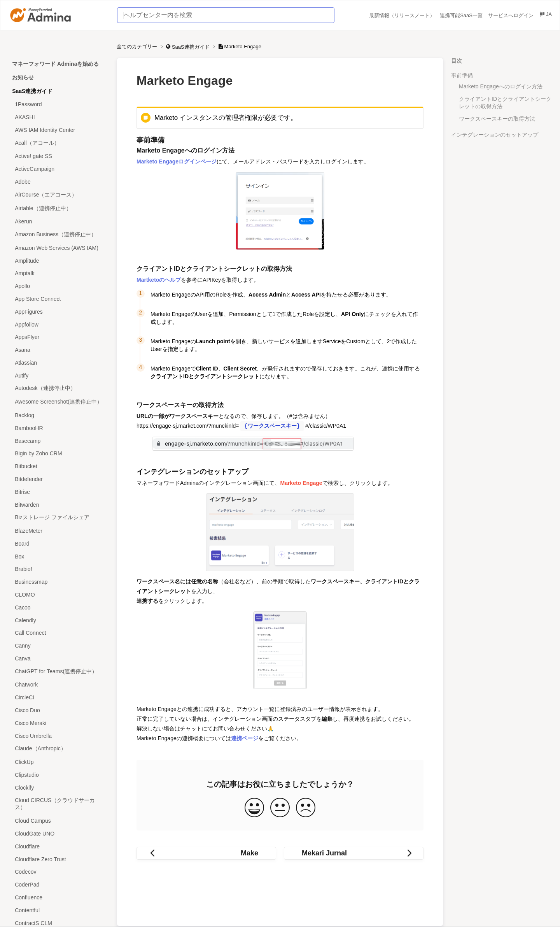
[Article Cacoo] (58, 607)
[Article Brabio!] (58, 569)
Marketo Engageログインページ (177, 162)
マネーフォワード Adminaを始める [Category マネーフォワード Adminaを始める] (55, 64)
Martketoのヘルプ (159, 280)
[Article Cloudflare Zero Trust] (58, 859)
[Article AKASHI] (58, 117)
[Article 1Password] (58, 104)
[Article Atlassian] (58, 363)
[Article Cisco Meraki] (58, 723)
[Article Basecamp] (58, 441)
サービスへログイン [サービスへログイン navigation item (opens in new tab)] (512, 15)
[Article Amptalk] (58, 273)
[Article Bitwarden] (58, 505)
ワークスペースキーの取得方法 (497, 119)
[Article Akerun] (58, 222)
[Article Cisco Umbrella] (58, 736)
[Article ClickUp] (58, 762)
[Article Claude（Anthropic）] (58, 749)
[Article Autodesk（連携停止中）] (58, 389)
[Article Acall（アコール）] (58, 143)
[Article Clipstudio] (58, 775)
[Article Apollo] (58, 286)
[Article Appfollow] (58, 324)
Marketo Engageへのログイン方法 (501, 86)
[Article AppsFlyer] (58, 337)
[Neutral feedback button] (280, 808)
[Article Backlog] (58, 415)
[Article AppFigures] (58, 312)
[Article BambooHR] (58, 428)
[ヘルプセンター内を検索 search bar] (226, 15)
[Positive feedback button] (254, 808)
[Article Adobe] (58, 182)
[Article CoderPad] (58, 885)
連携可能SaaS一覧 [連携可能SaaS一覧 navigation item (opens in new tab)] (462, 15)
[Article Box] (58, 556)
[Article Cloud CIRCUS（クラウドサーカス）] (58, 804)
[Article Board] (58, 543)
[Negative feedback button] (306, 808)
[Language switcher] (545, 15)
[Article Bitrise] (58, 492)
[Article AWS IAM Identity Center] (58, 130)
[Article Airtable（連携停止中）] (58, 208)
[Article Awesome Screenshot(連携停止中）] (58, 402)
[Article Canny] (58, 646)
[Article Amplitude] (58, 261)
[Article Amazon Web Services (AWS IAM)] (58, 248)
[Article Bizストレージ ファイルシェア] (58, 518)
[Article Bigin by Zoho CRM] (58, 454)
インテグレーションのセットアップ (495, 135)
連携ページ (245, 738)
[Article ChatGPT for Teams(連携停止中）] (58, 672)
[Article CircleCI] (58, 698)
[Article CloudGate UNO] (58, 834)
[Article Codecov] (58, 872)
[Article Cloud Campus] (58, 821)
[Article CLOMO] (58, 595)
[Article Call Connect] (58, 633)
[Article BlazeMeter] (58, 531)
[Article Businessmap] (58, 582)
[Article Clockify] (58, 787)
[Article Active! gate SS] (58, 156)
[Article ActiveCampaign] (58, 169)
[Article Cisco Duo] (58, 710)
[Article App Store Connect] (58, 299)
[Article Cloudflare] (58, 846)
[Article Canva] (58, 659)
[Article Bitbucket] (58, 466)
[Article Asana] (58, 350)
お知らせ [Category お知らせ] (23, 77)
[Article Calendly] (58, 620)
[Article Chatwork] (58, 685)
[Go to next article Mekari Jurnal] (354, 853)
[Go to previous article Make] (206, 853)
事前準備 (462, 75)
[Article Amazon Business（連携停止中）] (58, 235)
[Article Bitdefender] (58, 479)
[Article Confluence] (58, 898)
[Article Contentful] (58, 910)
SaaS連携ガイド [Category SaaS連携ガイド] (32, 91)
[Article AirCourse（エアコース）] (58, 195)
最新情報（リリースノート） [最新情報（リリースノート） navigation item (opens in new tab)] (403, 15)
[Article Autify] (58, 375)
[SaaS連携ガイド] (188, 47)
